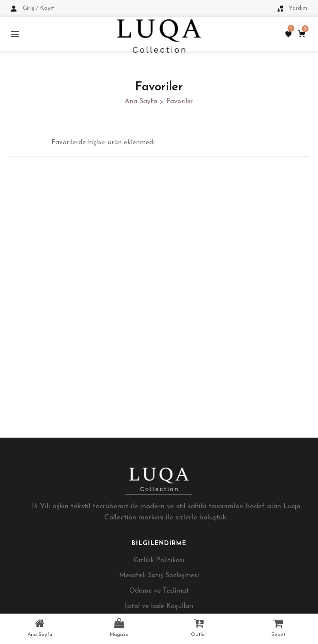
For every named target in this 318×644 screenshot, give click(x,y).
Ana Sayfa (141, 101)
